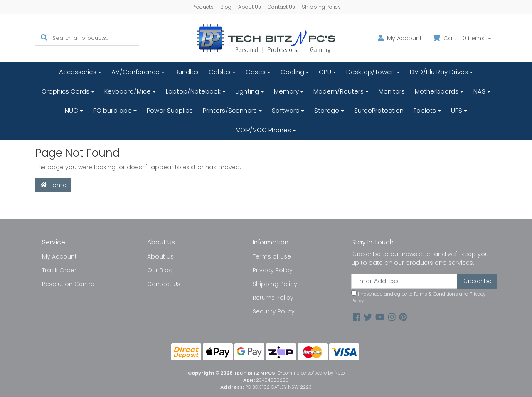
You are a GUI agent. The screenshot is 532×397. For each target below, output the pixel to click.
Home (53, 185)
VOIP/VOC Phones (264, 130)
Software (286, 110)
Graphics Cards (65, 91)
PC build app (112, 110)
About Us (250, 7)
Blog (226, 7)
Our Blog (160, 270)
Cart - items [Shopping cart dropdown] (459, 38)
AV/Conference (135, 72)
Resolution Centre (68, 284)
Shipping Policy (321, 7)
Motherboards (437, 91)
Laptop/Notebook (193, 91)
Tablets (425, 110)
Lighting (247, 91)
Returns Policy (273, 298)
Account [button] (400, 38)
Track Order (59, 270)
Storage (327, 110)
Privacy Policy (273, 270)
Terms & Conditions (436, 294)
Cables (220, 72)
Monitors (392, 91)
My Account (59, 256)
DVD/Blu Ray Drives (439, 72)
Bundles (187, 72)
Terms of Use (272, 256)
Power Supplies (170, 110)
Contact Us (281, 7)
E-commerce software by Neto (311, 373)
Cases (256, 72)
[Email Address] (404, 281)
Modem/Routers (339, 91)
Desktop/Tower (371, 72)
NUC (71, 110)
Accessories (78, 72)
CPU (325, 72)
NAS (479, 91)
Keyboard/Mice (128, 91)
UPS (457, 110)
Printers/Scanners (230, 110)
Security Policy (274, 311)
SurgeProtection (379, 110)
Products (203, 7)
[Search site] (44, 38)
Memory (286, 91)
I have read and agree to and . (418, 297)
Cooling (292, 72)
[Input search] (96, 38)
